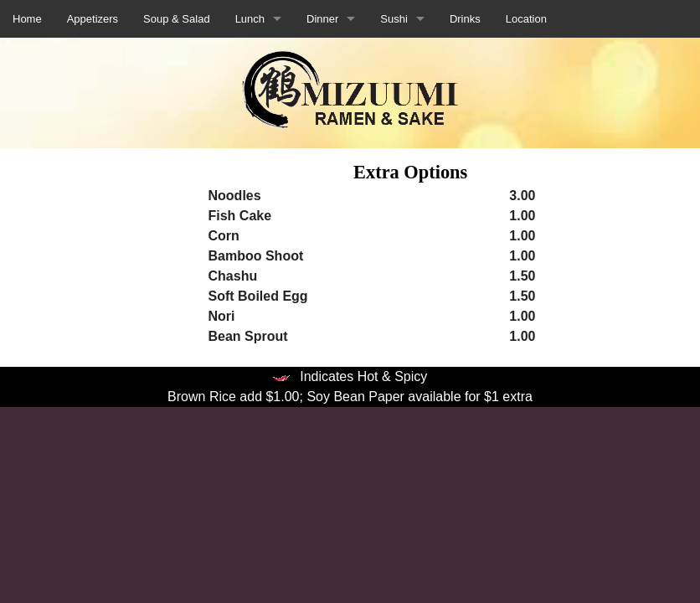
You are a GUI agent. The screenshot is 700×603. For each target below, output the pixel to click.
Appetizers (93, 19)
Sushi (394, 19)
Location (526, 19)
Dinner (322, 19)
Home (27, 19)
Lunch (250, 19)
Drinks (465, 19)
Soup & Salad (177, 19)
